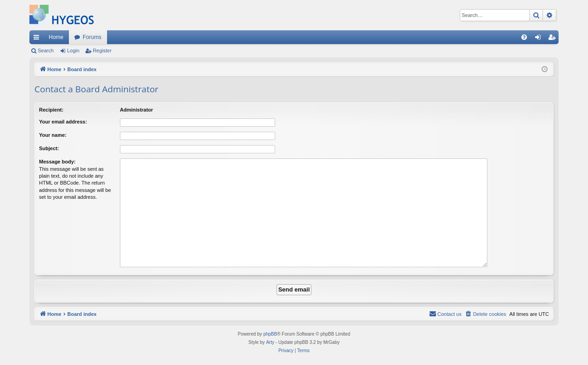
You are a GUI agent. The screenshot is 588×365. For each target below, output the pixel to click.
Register (102, 51)
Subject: (49, 148)
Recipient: (51, 110)
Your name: (53, 135)
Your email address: (63, 122)
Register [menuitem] (554, 39)
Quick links (38, 39)
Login (73, 51)
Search (46, 51)
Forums (92, 37)
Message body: (57, 162)
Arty (270, 342)
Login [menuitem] (540, 39)
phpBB (270, 334)
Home (56, 37)
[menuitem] (524, 37)
